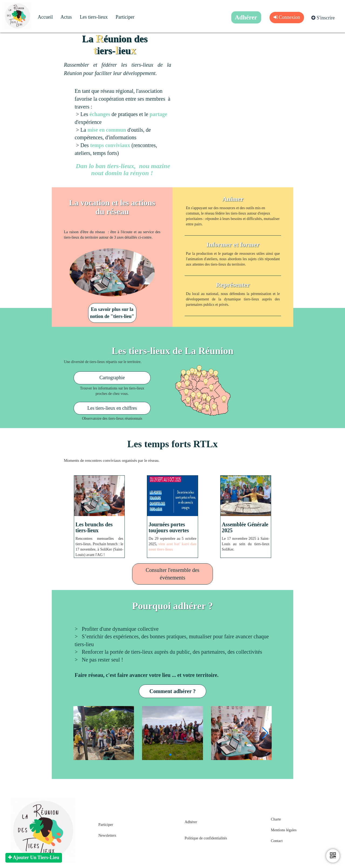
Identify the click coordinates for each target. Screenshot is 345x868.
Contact (277, 841)
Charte (276, 819)
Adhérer (191, 822)
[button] (265, 733)
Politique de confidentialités (206, 838)
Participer (106, 825)
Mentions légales (284, 830)
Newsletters (107, 835)
